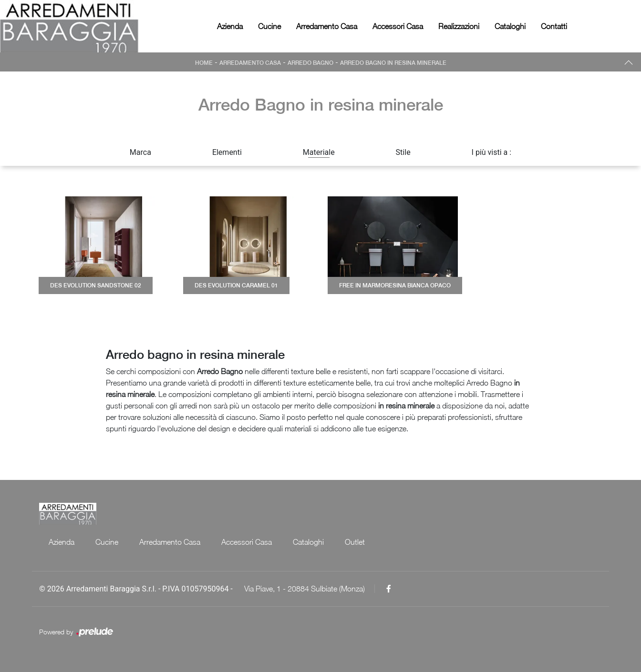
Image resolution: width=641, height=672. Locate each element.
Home (204, 63)
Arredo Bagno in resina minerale (393, 63)
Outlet (355, 542)
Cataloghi (510, 26)
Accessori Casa (398, 26)
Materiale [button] (319, 152)
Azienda (230, 26)
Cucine (269, 26)
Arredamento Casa (327, 26)
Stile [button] (403, 152)
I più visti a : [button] (492, 152)
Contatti (554, 26)
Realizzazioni (459, 26)
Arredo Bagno (310, 63)
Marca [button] (140, 152)
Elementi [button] (227, 152)
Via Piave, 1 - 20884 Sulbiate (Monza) (305, 589)
